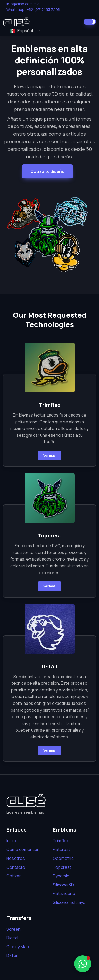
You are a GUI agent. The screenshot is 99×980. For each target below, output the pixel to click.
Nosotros (16, 858)
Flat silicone (64, 893)
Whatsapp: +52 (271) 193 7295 (33, 10)
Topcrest (62, 867)
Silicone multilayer (70, 902)
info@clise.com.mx (22, 4)
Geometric (63, 858)
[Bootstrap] (26, 800)
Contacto (16, 867)
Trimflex (61, 841)
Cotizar (14, 876)
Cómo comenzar (23, 849)
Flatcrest (62, 849)
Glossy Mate (18, 947)
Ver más (49, 456)
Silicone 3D (63, 885)
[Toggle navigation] (73, 22)
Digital (12, 938)
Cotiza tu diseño (47, 171)
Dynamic (61, 876)
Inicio (11, 841)
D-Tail (12, 955)
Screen (13, 929)
